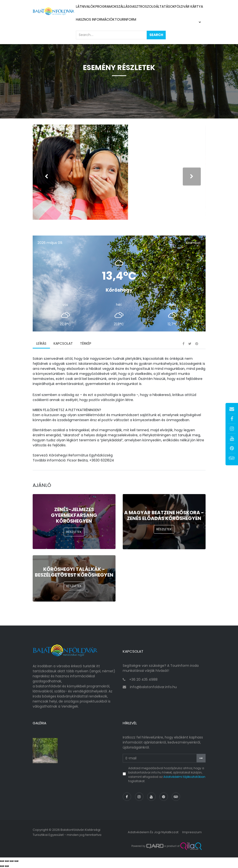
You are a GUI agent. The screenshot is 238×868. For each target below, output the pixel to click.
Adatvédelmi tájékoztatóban (184, 777)
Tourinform (126, 19)
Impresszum (192, 833)
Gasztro (137, 6)
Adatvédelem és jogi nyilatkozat (153, 833)
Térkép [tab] (86, 344)
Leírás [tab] (41, 344)
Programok (106, 6)
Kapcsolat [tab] (63, 344)
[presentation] (46, 177)
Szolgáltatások (160, 6)
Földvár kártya (189, 6)
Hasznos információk (95, 19)
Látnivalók (86, 6)
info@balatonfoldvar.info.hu (153, 688)
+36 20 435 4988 (143, 680)
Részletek (74, 533)
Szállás (123, 6)
